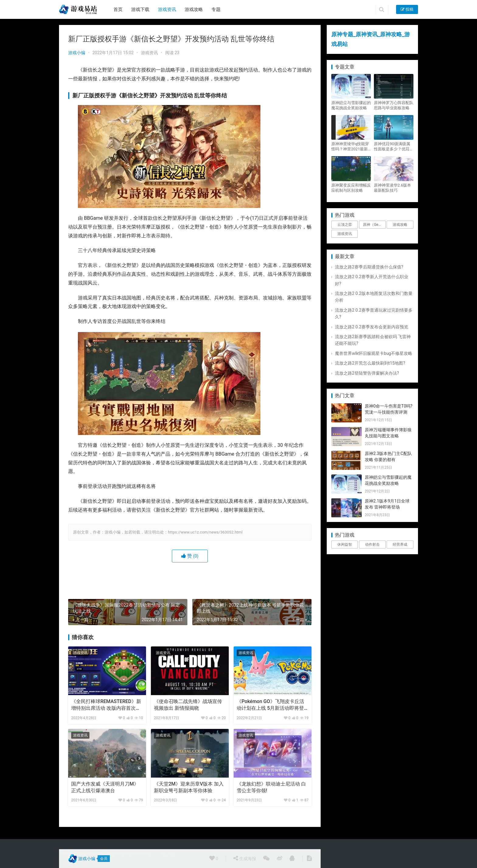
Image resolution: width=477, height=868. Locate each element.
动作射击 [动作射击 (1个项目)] (372, 544)
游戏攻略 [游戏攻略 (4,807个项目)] (400, 225)
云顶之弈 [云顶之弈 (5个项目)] (345, 225)
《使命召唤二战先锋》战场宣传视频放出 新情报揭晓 (188, 705)
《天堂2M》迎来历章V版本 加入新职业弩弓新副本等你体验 (189, 787)
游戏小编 (77, 53)
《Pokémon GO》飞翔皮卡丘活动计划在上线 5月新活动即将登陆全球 (270, 705)
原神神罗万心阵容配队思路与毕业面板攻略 (394, 105)
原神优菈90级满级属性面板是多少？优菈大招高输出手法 (394, 147)
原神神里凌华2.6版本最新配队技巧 (392, 188)
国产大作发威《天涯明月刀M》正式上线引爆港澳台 (105, 787)
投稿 (407, 9)
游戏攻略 (194, 9)
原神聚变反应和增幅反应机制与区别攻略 (351, 188)
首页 (118, 9)
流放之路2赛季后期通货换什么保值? (369, 267)
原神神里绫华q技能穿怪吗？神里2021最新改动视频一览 (350, 147)
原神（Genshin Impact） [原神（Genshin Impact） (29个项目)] (374, 225)
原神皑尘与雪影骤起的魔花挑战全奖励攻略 (351, 105)
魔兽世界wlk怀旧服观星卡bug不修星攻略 (374, 353)
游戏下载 (140, 9)
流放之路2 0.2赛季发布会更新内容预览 (372, 327)
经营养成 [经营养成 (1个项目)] (400, 544)
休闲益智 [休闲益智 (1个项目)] (345, 544)
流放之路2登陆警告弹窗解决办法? (367, 373)
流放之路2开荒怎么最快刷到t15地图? (370, 363)
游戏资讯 (167, 9)
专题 (216, 9)
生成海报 (245, 858)
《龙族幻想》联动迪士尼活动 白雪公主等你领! (271, 787)
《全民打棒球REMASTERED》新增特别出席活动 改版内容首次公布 (106, 705)
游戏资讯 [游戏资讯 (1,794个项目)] (345, 234)
